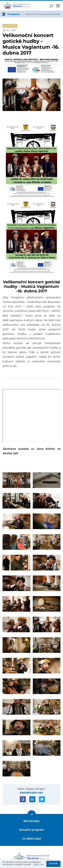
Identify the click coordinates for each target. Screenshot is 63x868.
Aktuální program (32, 830)
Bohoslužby (32, 821)
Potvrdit (53, 863)
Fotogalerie (14, 14)
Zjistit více (38, 864)
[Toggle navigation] (58, 6)
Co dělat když (32, 839)
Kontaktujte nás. (32, 793)
